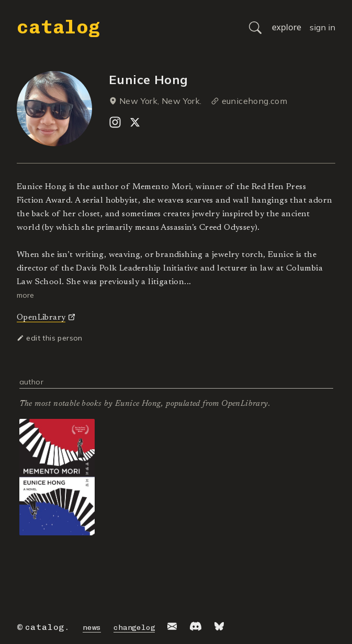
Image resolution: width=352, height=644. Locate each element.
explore (287, 27)
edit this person (50, 338)
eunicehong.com (255, 101)
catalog (59, 27)
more (25, 295)
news (92, 628)
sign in (322, 27)
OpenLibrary (41, 318)
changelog (134, 628)
